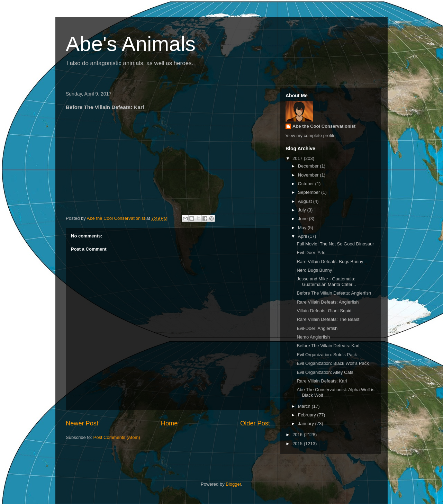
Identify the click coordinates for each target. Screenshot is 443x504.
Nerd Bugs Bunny (314, 270)
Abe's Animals (131, 44)
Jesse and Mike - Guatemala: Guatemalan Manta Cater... (326, 282)
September (310, 192)
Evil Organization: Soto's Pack (327, 355)
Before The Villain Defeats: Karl (328, 346)
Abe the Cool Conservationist (324, 126)
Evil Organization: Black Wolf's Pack (333, 363)
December (309, 166)
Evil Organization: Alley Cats (325, 372)
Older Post (255, 423)
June (304, 219)
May (303, 228)
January (307, 424)
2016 (298, 435)
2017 (298, 158)
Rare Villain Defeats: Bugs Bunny (330, 262)
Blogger (233, 484)
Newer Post (82, 423)
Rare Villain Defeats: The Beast (328, 319)
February (308, 415)
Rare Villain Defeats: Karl (322, 381)
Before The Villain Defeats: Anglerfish (334, 293)
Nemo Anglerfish (313, 337)
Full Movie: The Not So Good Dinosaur (335, 244)
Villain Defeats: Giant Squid (324, 311)
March (305, 406)
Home (169, 423)
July (303, 210)
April (303, 236)
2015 (298, 444)
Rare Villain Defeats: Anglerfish (328, 302)
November (309, 175)
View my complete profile (310, 136)
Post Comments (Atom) (117, 437)
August (306, 201)
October (307, 184)
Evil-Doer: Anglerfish (317, 328)
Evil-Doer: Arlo (311, 253)
